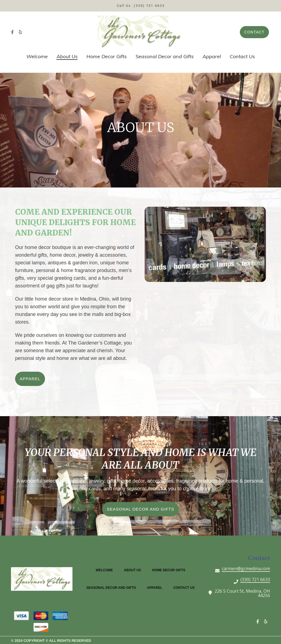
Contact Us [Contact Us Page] (242, 56)
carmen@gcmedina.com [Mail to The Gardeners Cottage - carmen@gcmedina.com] (246, 569)
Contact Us (186, 587)
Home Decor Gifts (170, 569)
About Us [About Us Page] (67, 56)
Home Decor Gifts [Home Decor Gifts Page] (107, 56)
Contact (254, 32)
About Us (134, 569)
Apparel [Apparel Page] (212, 56)
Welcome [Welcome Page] (37, 56)
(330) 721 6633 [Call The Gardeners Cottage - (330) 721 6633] (255, 580)
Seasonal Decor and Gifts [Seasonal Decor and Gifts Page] (165, 56)
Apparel (156, 587)
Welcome (106, 569)
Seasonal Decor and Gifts (113, 587)
